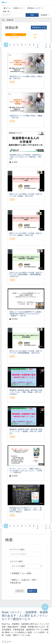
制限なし (16, 580)
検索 (32, 15)
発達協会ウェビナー (35, 8)
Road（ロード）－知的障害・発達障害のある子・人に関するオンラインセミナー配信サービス (25, 616)
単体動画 (16, 573)
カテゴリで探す (16, 561)
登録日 (19, 35)
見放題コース (19, 8)
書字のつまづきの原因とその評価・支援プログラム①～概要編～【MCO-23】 (26, 234)
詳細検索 (45, 15)
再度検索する (39, 27)
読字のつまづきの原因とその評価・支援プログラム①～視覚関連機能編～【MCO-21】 (26, 352)
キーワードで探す (17, 550)
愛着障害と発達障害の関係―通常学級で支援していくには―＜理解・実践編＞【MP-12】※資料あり (26, 392)
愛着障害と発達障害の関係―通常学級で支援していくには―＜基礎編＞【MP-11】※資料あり (26, 431)
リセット (20, 591)
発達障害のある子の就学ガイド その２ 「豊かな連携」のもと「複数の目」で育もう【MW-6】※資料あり (26, 510)
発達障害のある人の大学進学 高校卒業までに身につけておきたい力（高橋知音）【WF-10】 (26, 157)
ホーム (7, 8)
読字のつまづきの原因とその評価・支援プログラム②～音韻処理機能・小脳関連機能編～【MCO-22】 (26, 275)
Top (3, 20)
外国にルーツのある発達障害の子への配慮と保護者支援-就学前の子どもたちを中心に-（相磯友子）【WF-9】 (26, 314)
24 (46, 46)
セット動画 (27, 573)
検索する (32, 591)
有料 (34, 580)
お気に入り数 (18, 38)
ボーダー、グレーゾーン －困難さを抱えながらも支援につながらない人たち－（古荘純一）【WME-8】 (26, 471)
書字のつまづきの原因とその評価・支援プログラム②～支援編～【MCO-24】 (26, 195)
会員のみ (26, 580)
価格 (40, 38)
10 (38, 46)
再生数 (39, 35)
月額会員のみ (15, 583)
